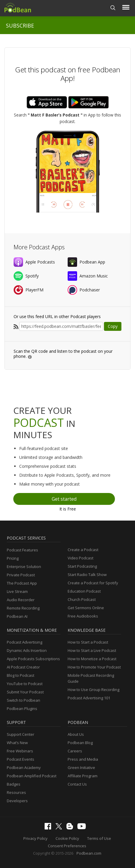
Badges (14, 784)
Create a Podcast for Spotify (93, 583)
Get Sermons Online (86, 608)
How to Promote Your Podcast (94, 667)
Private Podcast (21, 575)
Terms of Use (99, 838)
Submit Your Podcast (25, 692)
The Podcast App (22, 583)
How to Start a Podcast (88, 642)
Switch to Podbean (23, 700)
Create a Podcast (83, 550)
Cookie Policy (67, 838)
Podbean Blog (80, 743)
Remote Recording (23, 608)
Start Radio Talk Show (87, 575)
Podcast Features (22, 550)
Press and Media (83, 759)
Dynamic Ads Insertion (27, 650)
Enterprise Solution (24, 567)
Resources (16, 792)
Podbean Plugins (22, 709)
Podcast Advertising (25, 642)
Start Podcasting (82, 566)
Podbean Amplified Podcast (32, 776)
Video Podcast (80, 558)
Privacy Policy (35, 838)
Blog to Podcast (21, 675)
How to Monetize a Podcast (92, 659)
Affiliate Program (83, 776)
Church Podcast (82, 599)
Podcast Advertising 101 (89, 698)
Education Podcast (84, 591)
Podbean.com (89, 853)
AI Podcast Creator (23, 667)
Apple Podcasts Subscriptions (33, 659)
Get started (64, 499)
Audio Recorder (21, 600)
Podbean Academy (24, 768)
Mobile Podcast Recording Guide (91, 678)
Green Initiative (81, 768)
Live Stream (17, 591)
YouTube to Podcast (25, 684)
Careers (75, 751)
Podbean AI (17, 616)
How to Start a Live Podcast (92, 650)
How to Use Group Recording (93, 690)
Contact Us (77, 784)
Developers (17, 801)
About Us (76, 734)
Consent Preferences (67, 846)
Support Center (21, 734)
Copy (113, 326)
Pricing (13, 558)
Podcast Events (21, 759)
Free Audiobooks (83, 616)
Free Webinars (20, 751)
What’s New (17, 743)
